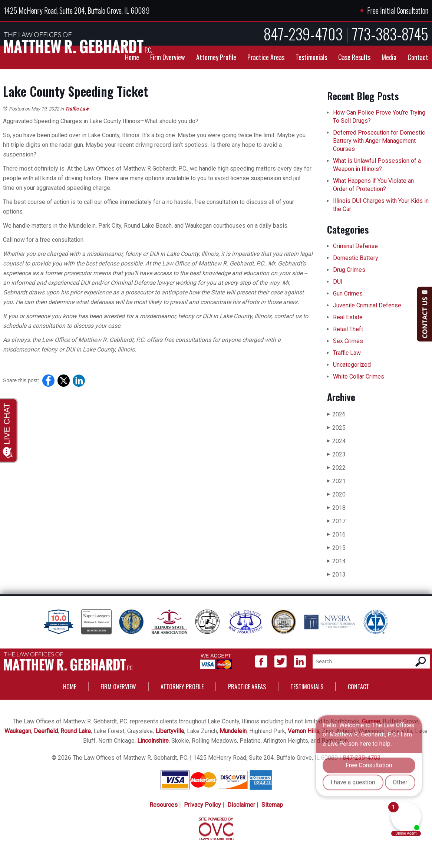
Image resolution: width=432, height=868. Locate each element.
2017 (336, 521)
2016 (336, 534)
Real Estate (348, 317)
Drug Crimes (349, 270)
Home (132, 57)
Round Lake (76, 731)
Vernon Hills (304, 731)
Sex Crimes (348, 341)
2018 (336, 508)
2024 (336, 441)
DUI (338, 282)
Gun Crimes (348, 293)
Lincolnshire (153, 741)
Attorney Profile (216, 57)
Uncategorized (352, 365)
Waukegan (18, 731)
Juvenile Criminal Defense (367, 305)
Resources (164, 805)
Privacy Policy (202, 805)
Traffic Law (77, 109)
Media (389, 57)
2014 (336, 561)
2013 (336, 575)
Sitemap (272, 805)
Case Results (354, 57)
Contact (418, 57)
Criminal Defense (355, 246)
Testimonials (311, 57)
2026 (336, 414)
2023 (336, 454)
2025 (336, 428)
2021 (336, 481)
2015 (336, 548)
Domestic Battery (356, 258)
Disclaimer (241, 805)
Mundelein (233, 731)
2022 (336, 468)
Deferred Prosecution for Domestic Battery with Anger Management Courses (379, 141)
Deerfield (46, 731)
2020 (336, 494)
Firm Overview (168, 57)
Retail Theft (348, 329)
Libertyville (170, 731)
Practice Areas (266, 57)
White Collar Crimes (359, 377)
